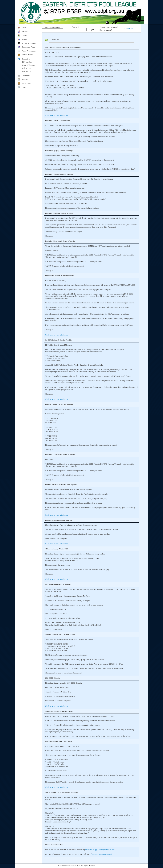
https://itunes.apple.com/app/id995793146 (100, 850)
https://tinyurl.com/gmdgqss (101, 854)
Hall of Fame (27, 68)
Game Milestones (29, 65)
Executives (26, 59)
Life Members (27, 62)
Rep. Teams (27, 71)
